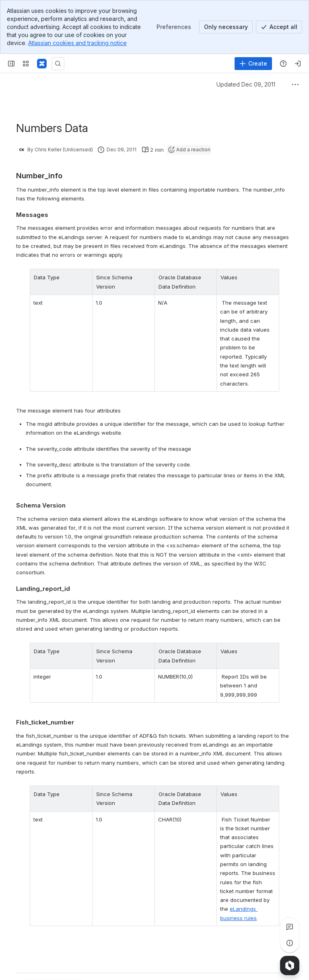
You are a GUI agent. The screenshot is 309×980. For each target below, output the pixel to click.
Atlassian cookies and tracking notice (77, 43)
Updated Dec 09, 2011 (246, 84)
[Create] (253, 64)
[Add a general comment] (53, 962)
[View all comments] (290, 927)
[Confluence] (42, 64)
